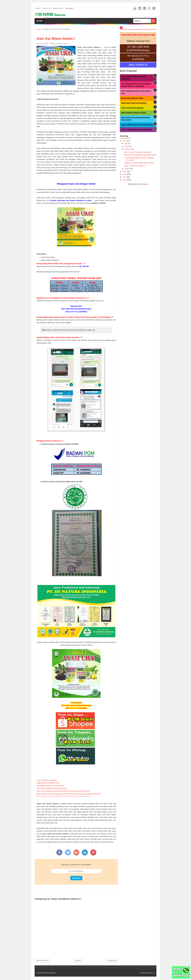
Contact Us (46, 8)
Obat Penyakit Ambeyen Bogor (134, 113)
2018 (125, 174)
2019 (125, 171)
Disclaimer (69, 8)
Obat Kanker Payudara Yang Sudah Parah (140, 155)
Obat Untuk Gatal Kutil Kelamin (134, 103)
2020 (125, 141)
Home (39, 21)
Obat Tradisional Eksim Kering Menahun (137, 125)
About (38, 8)
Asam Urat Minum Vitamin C (135, 166)
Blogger (145, 184)
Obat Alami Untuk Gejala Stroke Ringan (139, 163)
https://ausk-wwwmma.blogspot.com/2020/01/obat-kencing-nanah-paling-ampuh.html (69, 794)
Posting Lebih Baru (42, 960)
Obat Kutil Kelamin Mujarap (132, 108)
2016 (125, 180)
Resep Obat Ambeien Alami (132, 98)
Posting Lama (112, 960)
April (126, 144)
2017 (125, 177)
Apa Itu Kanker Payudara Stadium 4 (138, 152)
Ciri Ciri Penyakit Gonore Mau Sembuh (137, 130)
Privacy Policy (58, 8)
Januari (128, 169)
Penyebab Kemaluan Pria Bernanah (50, 786)
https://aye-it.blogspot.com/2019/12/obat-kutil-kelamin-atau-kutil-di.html (63, 791)
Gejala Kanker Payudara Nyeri (48, 783)
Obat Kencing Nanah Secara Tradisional (52, 788)
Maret (127, 146)
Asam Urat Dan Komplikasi (47, 780)
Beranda (78, 960)
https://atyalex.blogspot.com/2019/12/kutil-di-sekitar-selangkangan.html (63, 797)
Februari (128, 149)
